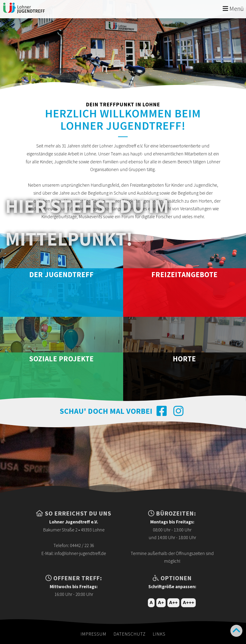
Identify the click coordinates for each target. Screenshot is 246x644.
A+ (161, 603)
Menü (233, 9)
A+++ (188, 603)
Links (159, 634)
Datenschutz (129, 634)
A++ (173, 603)
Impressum (93, 634)
